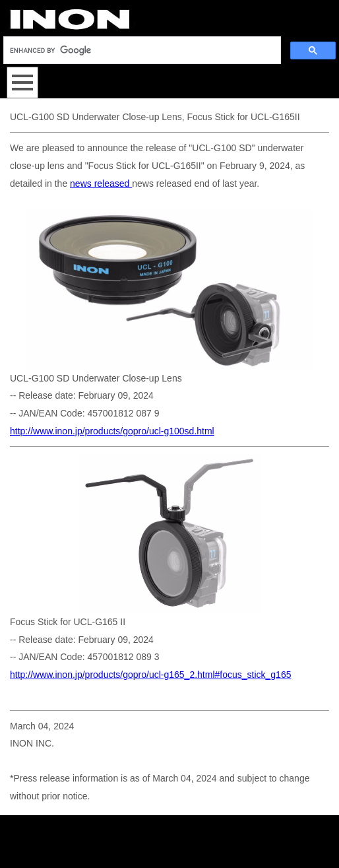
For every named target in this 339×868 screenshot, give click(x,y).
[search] (141, 50)
